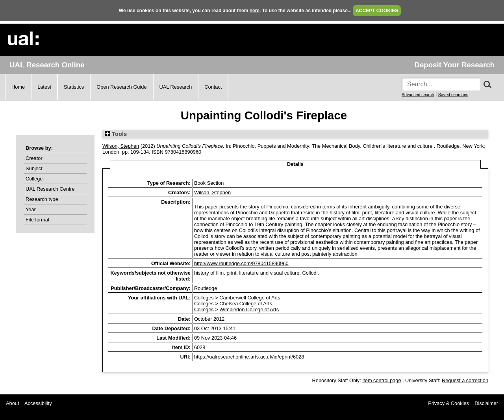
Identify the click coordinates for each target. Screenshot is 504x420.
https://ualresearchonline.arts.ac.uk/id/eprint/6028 (249, 357)
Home (18, 87)
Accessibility (38, 403)
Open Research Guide (121, 87)
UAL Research (176, 87)
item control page (382, 380)
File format (37, 220)
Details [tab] (295, 164)
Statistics (74, 87)
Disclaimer (486, 403)
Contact (213, 87)
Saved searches (453, 95)
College (34, 179)
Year (31, 209)
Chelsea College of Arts (246, 304)
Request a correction (465, 380)
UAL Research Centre (50, 189)
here (255, 11)
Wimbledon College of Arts (249, 309)
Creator (34, 158)
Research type (42, 199)
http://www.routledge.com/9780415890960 (241, 263)
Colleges (204, 298)
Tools (116, 134)
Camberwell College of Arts (250, 298)
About (12, 403)
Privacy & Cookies (448, 403)
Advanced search (418, 95)
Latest (44, 87)
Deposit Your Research (454, 65)
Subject (34, 168)
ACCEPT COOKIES (377, 11)
